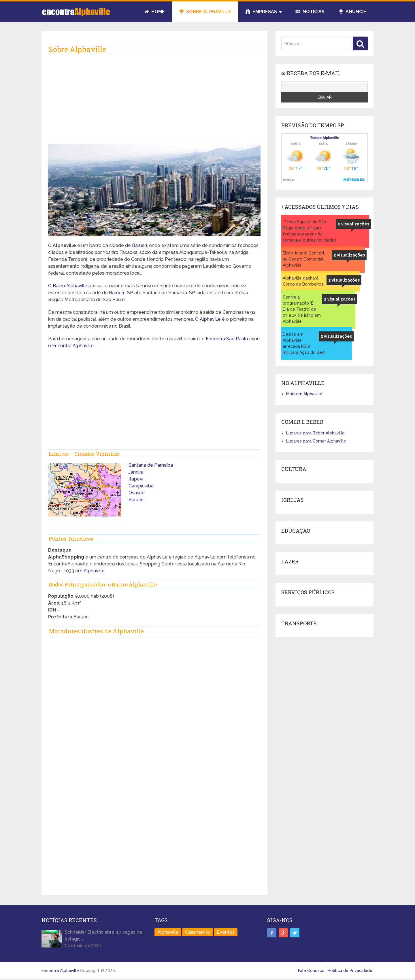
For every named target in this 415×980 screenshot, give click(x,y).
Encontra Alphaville (73, 346)
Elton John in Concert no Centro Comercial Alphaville (304, 259)
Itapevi (136, 479)
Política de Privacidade (350, 970)
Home (155, 12)
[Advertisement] (154, 99)
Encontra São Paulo (227, 339)
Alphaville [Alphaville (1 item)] (168, 932)
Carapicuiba (141, 486)
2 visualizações (353, 224)
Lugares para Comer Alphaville (316, 441)
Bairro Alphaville (70, 286)
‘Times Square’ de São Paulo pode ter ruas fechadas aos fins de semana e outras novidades (310, 231)
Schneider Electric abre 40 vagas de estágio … (103, 936)
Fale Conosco (311, 970)
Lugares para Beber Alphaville (315, 433)
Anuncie (353, 12)
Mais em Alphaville (304, 394)
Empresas (261, 12)
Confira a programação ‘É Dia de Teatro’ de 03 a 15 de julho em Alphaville (302, 309)
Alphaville (210, 319)
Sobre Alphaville (205, 12)
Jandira (136, 472)
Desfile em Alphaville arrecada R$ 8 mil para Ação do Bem (304, 343)
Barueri (139, 245)
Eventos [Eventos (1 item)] (226, 932)
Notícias (310, 12)
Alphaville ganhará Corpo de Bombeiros (303, 281)
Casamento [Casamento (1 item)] (198, 932)
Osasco (137, 493)
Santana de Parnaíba (151, 465)
